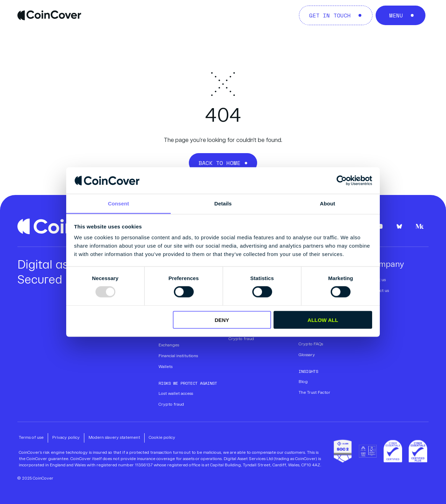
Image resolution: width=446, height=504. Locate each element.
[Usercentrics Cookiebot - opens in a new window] (342, 180)
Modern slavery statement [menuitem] (114, 438)
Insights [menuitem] (308, 371)
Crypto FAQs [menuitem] (311, 344)
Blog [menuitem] (303, 382)
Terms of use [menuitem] (31, 438)
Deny (222, 320)
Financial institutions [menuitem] (178, 356)
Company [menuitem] (386, 265)
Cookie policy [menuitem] (162, 438)
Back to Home (220, 163)
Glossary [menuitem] (307, 355)
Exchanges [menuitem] (169, 345)
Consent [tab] (119, 204)
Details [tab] (223, 204)
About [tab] (328, 204)
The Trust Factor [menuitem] (314, 393)
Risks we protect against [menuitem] (188, 383)
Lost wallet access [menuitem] (176, 394)
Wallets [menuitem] (166, 367)
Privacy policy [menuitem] (66, 438)
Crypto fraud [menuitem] (171, 405)
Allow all (323, 320)
